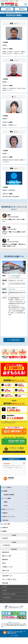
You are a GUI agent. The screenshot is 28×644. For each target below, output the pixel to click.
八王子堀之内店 (6, 545)
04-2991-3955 (12, 289)
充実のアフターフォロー (9, 517)
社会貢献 (4, 590)
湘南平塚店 (5, 560)
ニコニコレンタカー (18, 632)
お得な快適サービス (7, 576)
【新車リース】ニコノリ (14, 622)
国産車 (6, 502)
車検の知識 (5, 583)
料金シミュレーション (8, 509)
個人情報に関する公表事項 (9, 594)
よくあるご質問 (6, 524)
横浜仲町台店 (6, 552)
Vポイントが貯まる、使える (9, 579)
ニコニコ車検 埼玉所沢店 (15, 276)
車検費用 (5, 491)
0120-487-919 (16, 442)
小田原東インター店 (7, 567)
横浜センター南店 (7, 556)
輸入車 (6, 506)
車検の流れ (6, 520)
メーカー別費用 (7, 498)
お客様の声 (5, 528)
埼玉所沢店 (5, 538)
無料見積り (16, 431)
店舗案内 (4, 531)
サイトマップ (6, 601)
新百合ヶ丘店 (6, 571)
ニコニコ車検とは (7, 487)
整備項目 (5, 513)
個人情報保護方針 (7, 598)
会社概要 (4, 587)
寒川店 (4, 563)
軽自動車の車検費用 (9, 495)
